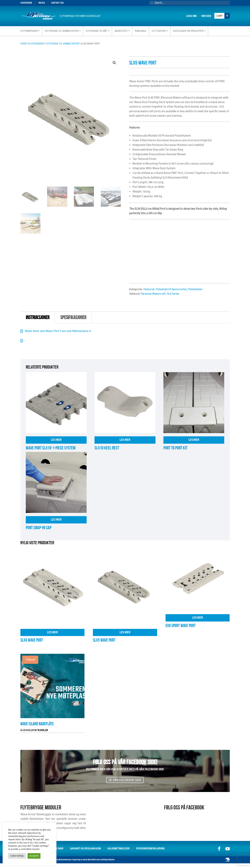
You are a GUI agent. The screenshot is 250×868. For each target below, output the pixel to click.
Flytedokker (36, 44)
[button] (114, 63)
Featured (149, 289)
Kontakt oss (57, 3)
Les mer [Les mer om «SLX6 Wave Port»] (52, 632)
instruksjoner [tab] (38, 317)
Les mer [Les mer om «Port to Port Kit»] (194, 440)
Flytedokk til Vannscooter (62, 44)
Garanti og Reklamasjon (85, 849)
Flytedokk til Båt (97, 31)
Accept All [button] (34, 856)
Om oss (42, 3)
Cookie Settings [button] (17, 856)
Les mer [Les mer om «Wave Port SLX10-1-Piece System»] (56, 440)
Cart (223, 16)
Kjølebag (141, 31)
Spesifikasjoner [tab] (73, 317)
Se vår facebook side (125, 780)
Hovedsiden (26, 3)
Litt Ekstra (159, 31)
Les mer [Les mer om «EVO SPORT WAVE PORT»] (198, 618)
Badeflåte (121, 31)
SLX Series (173, 294)
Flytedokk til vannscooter (62, 31)
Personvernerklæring (150, 849)
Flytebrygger (29, 31)
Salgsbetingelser (118, 849)
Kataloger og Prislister (188, 31)
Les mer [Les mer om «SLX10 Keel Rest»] (125, 440)
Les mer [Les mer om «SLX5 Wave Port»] (125, 632)
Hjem (23, 44)
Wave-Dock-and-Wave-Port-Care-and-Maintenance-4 (58, 331)
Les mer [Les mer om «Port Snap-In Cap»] (56, 520)
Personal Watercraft (153, 294)
